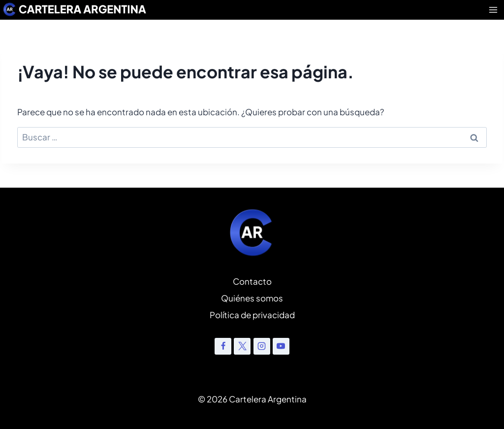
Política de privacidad (252, 315)
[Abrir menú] (493, 10)
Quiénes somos (252, 298)
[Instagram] (262, 346)
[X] (242, 346)
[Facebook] (223, 346)
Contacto (252, 281)
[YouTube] (281, 346)
